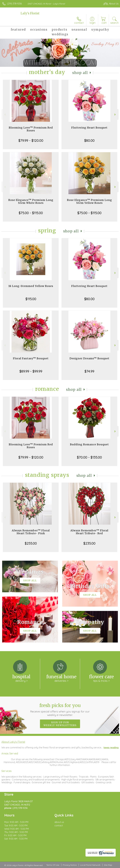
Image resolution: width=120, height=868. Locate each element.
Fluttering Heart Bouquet (89, 128)
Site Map (108, 865)
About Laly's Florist (13, 742)
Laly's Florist (30, 13)
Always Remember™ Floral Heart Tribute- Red (89, 532)
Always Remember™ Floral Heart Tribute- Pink (31, 532)
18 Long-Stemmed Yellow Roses (31, 286)
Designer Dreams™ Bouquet (89, 358)
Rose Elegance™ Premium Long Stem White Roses (31, 201)
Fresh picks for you (60, 710)
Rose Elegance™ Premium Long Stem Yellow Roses (89, 201)
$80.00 (89, 140)
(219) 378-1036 (14, 4)
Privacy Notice (70, 865)
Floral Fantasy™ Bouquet (31, 358)
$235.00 (89, 543)
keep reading (111, 748)
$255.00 (31, 543)
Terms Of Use (53, 865)
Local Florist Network (90, 865)
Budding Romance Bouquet (89, 444)
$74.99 (89, 371)
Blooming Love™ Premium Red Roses (31, 129)
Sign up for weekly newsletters (60, 724)
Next (115, 115)
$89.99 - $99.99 (31, 371)
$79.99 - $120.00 (31, 140)
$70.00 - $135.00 (89, 457)
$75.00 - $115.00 (31, 213)
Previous (5, 115)
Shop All (80, 73)
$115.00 (31, 299)
